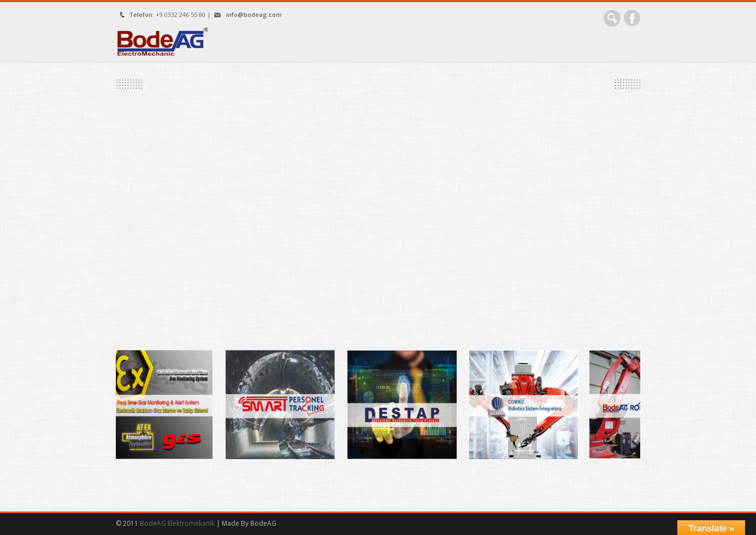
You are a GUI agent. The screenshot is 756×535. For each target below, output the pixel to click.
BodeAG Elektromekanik (178, 523)
